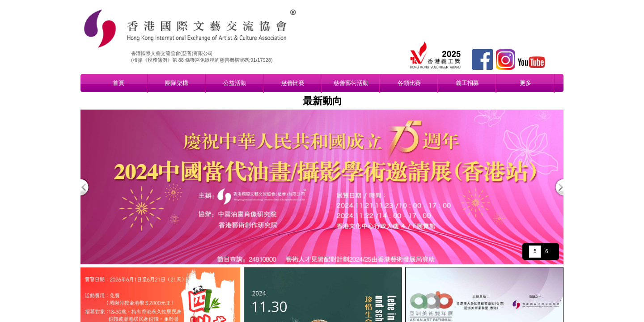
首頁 (119, 83)
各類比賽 (409, 83)
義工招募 (467, 83)
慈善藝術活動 (351, 83)
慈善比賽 (293, 83)
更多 (525, 83)
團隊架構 (177, 83)
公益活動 (235, 83)
